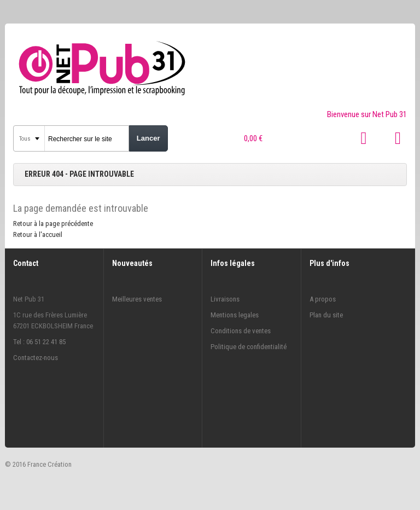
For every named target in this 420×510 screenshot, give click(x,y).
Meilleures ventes (137, 299)
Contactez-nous (36, 358)
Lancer (148, 138)
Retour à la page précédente (53, 224)
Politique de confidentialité (249, 347)
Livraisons (225, 299)
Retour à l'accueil (38, 234)
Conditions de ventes (241, 331)
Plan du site (326, 315)
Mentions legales (235, 315)
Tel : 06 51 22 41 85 (39, 342)
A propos (323, 299)
